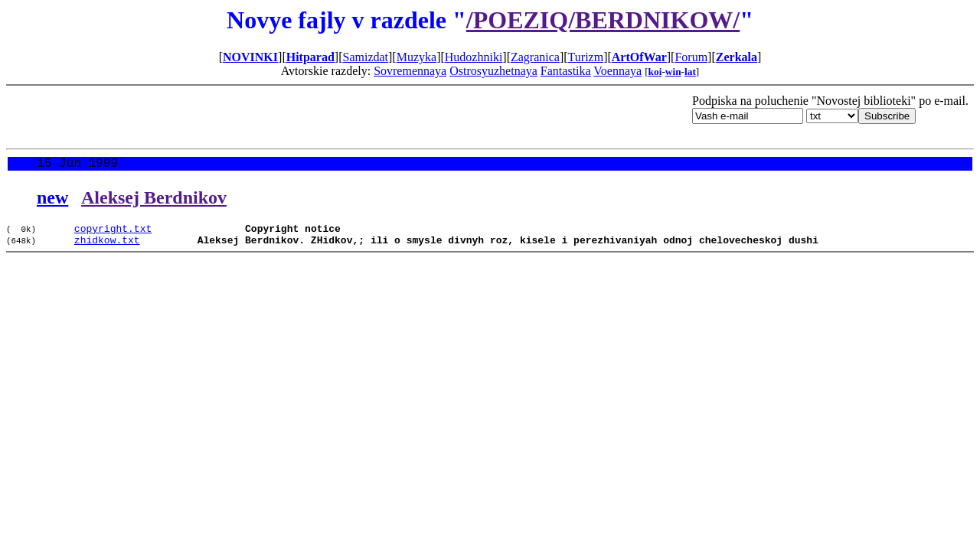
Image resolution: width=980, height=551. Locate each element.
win (673, 72)
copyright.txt (113, 233)
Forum (691, 57)
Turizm (586, 57)
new (52, 201)
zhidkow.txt (107, 247)
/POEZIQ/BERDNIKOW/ (603, 20)
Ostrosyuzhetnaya (493, 71)
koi (655, 72)
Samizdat (365, 57)
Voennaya (617, 71)
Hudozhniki (474, 57)
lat (690, 72)
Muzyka (416, 57)
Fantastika (566, 71)
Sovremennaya (410, 71)
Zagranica (535, 57)
